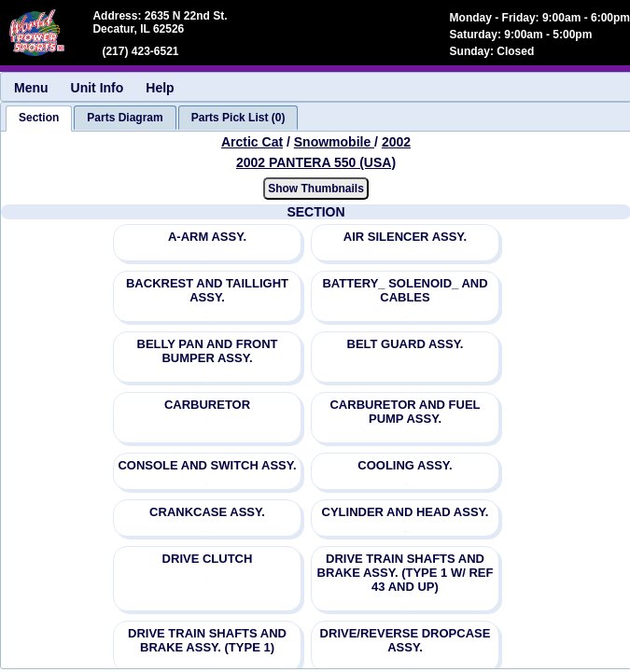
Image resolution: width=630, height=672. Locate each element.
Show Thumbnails (316, 189)
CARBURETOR (207, 405)
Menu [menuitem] (31, 88)
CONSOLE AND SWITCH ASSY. (207, 465)
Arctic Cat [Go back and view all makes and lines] (252, 142)
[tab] (39, 119)
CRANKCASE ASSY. (207, 512)
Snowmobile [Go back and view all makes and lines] (334, 142)
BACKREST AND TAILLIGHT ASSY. (207, 290)
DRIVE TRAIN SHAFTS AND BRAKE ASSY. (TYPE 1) (207, 640)
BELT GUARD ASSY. (406, 344)
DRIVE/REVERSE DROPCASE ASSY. (406, 640)
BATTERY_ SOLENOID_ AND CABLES (405, 290)
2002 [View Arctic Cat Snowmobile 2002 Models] (396, 142)
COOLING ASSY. (405, 465)
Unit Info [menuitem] (98, 88)
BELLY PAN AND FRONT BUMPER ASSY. (208, 351)
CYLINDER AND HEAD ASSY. (406, 512)
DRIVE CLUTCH (208, 559)
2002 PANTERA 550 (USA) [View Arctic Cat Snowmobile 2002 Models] (316, 162)
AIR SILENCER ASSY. (405, 237)
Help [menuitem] (160, 88)
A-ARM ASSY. (207, 237)
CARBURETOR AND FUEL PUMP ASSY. (405, 412)
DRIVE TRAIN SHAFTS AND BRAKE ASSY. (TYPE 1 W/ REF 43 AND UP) (406, 573)
